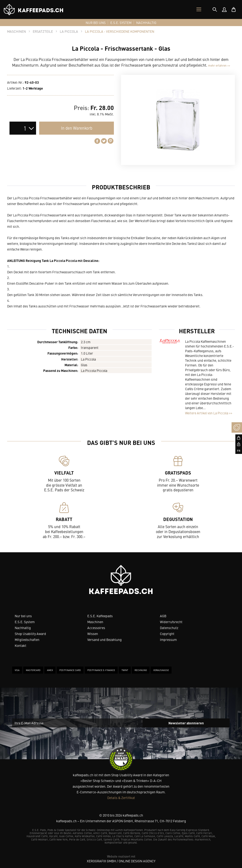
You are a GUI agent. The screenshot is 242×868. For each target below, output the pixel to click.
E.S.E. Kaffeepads (100, 616)
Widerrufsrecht (171, 622)
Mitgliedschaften (27, 640)
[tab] (215, 9)
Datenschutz (169, 628)
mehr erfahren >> (219, 65)
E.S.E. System (25, 622)
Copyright (167, 634)
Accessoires (96, 628)
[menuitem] (224, 9)
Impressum (168, 640)
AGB (163, 616)
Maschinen (95, 622)
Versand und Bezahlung (105, 640)
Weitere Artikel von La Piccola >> (209, 413)
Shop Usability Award (30, 634)
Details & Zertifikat (121, 798)
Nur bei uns (23, 616)
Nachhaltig (23, 628)
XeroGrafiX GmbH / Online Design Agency (121, 861)
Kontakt (21, 645)
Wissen (93, 634)
